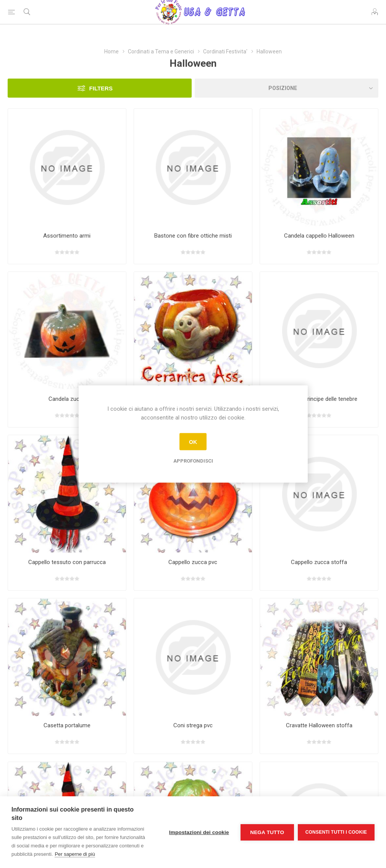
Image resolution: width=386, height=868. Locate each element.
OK (193, 442)
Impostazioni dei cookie (199, 832)
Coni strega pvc (193, 725)
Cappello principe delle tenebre (319, 399)
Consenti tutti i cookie (336, 832)
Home (111, 51)
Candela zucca (67, 399)
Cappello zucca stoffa (319, 562)
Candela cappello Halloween (319, 236)
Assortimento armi (67, 236)
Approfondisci (193, 461)
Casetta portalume (67, 725)
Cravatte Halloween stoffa (319, 725)
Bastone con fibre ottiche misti (193, 236)
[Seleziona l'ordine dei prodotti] (287, 88)
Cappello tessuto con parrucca (67, 562)
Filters (101, 88)
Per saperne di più (75, 854)
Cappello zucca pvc (193, 562)
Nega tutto (267, 832)
